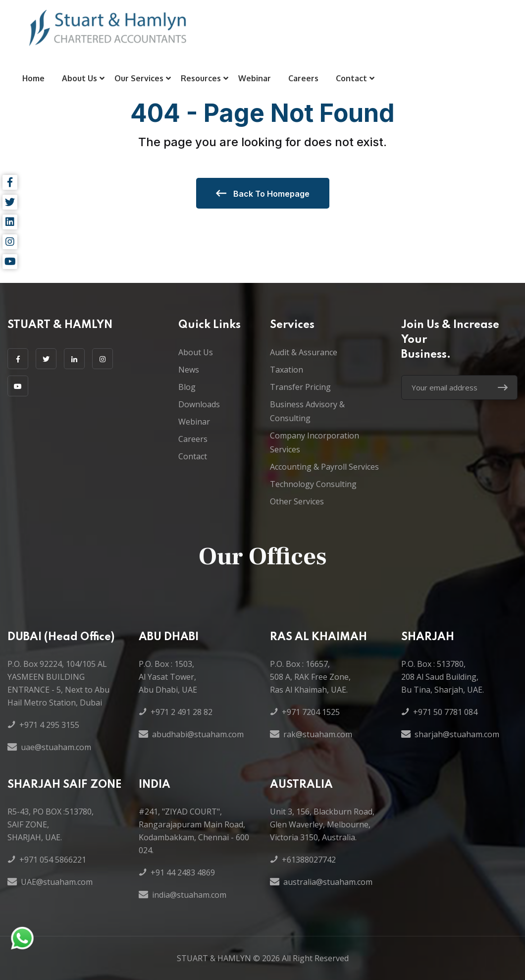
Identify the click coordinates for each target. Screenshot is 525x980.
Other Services (297, 501)
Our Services (139, 78)
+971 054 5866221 (53, 860)
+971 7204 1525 (311, 712)
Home (33, 78)
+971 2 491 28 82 (182, 712)
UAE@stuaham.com (57, 882)
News (189, 370)
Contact (351, 78)
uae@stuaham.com (56, 747)
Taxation (287, 370)
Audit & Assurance (304, 352)
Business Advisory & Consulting (307, 411)
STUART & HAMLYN (214, 958)
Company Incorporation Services (315, 442)
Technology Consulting (313, 484)
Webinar (255, 78)
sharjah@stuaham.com (457, 734)
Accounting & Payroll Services (324, 467)
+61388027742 (309, 860)
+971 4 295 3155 (49, 725)
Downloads (199, 404)
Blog (187, 387)
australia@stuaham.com (328, 882)
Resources (201, 78)
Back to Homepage (263, 193)
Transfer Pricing (300, 387)
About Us (79, 78)
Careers (303, 78)
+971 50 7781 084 (445, 712)
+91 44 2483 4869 (183, 872)
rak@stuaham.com (318, 734)
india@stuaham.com (189, 895)
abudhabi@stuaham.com (198, 734)
